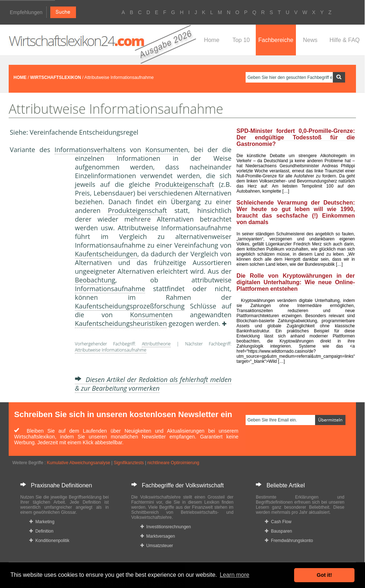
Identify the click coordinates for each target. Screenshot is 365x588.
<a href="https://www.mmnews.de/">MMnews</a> (39, 274)
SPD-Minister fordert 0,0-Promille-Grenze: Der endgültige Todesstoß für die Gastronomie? (296, 137)
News (310, 40)
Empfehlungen (26, 12)
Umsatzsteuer (157, 546)
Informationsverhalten (89, 150)
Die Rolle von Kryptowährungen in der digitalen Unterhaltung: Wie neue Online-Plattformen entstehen (296, 282)
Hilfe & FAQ (345, 40)
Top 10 (241, 40)
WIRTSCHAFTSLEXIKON (56, 77)
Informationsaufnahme (110, 289)
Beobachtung (95, 280)
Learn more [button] (234, 575)
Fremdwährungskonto (289, 541)
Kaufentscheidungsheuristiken (121, 323)
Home (212, 40)
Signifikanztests (129, 463)
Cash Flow (278, 522)
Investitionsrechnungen (166, 527)
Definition (41, 531)
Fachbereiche (276, 40)
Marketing (42, 522)
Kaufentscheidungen (106, 254)
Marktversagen (158, 536)
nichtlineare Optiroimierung (173, 463)
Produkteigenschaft (184, 184)
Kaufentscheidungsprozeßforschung (130, 306)
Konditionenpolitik (49, 541)
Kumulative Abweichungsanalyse (79, 463)
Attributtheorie (156, 344)
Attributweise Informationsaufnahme (111, 350)
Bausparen (278, 531)
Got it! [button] (324, 575)
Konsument (163, 150)
